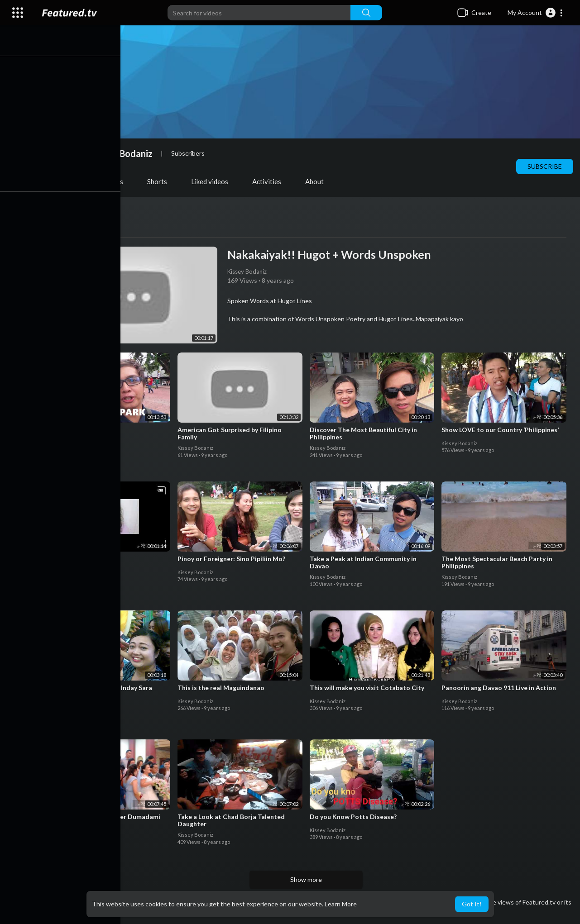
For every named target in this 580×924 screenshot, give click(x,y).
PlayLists (113, 181)
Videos (65, 181)
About (319, 181)
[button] (535, 13)
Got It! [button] (472, 904)
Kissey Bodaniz (126, 153)
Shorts (161, 181)
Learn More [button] (341, 904)
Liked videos (214, 181)
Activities (271, 181)
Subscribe (545, 166)
